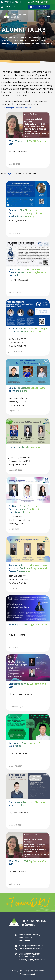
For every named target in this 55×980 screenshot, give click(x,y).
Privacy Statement (27, 974)
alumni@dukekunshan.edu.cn (18, 108)
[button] (48, 16)
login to (11, 174)
